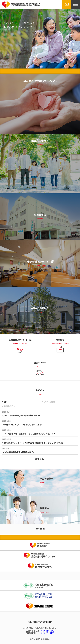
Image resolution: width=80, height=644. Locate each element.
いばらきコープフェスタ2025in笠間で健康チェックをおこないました (33, 443)
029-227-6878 (48, 631)
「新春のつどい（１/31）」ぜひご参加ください (23, 424)
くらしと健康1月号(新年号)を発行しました (21, 415)
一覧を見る (38, 459)
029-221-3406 (48, 633)
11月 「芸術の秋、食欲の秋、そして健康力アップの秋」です (29, 434)
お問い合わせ (66, 9)
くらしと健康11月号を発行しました (18, 452)
